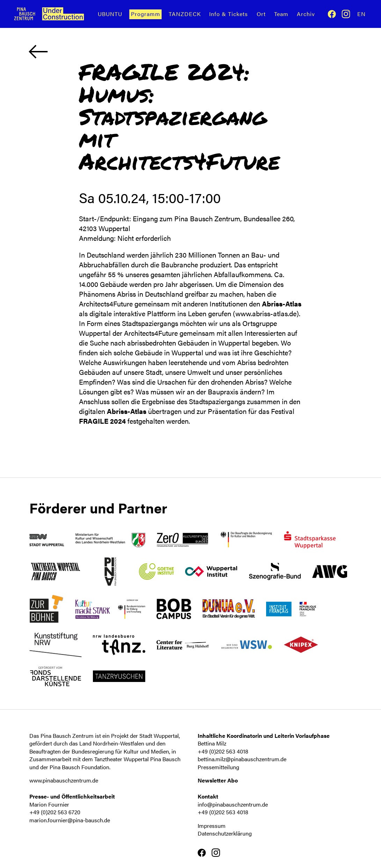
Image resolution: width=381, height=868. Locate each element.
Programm (146, 14)
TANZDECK (185, 14)
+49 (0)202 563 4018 (223, 751)
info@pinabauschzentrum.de (233, 804)
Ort (261, 14)
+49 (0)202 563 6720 (55, 812)
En (361, 14)
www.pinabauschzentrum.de (64, 780)
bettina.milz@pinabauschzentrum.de (242, 759)
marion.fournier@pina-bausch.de (70, 820)
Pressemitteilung (218, 767)
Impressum (212, 826)
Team (281, 14)
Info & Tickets (229, 14)
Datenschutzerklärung (225, 833)
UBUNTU (110, 14)
